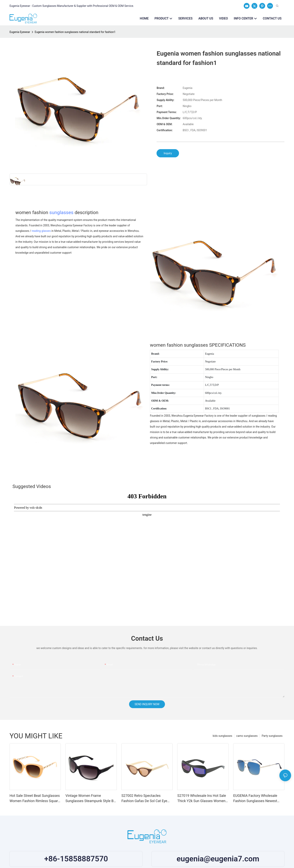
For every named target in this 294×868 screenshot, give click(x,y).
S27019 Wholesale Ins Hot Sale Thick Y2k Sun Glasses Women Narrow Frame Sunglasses (202, 798)
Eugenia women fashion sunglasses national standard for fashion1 (75, 32)
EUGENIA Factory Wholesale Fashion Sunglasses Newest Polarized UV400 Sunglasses (255, 798)
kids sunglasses (222, 736)
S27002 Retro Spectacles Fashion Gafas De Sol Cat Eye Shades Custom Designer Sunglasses (144, 798)
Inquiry (168, 153)
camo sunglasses (247, 736)
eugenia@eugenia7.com (218, 859)
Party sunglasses (272, 736)
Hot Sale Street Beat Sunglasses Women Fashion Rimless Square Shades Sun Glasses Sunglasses (35, 798)
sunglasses (61, 212)
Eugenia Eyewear (20, 32)
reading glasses (41, 231)
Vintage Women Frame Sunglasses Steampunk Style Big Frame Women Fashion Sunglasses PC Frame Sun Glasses (91, 798)
